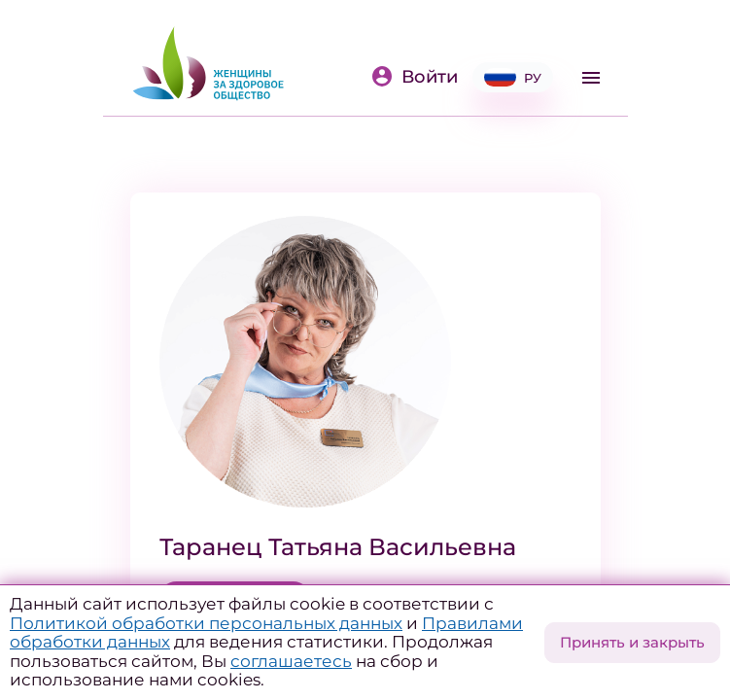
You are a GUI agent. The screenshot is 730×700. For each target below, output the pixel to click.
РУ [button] (513, 77)
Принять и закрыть (632, 642)
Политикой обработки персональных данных (206, 623)
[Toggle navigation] (591, 78)
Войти (414, 76)
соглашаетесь (291, 661)
